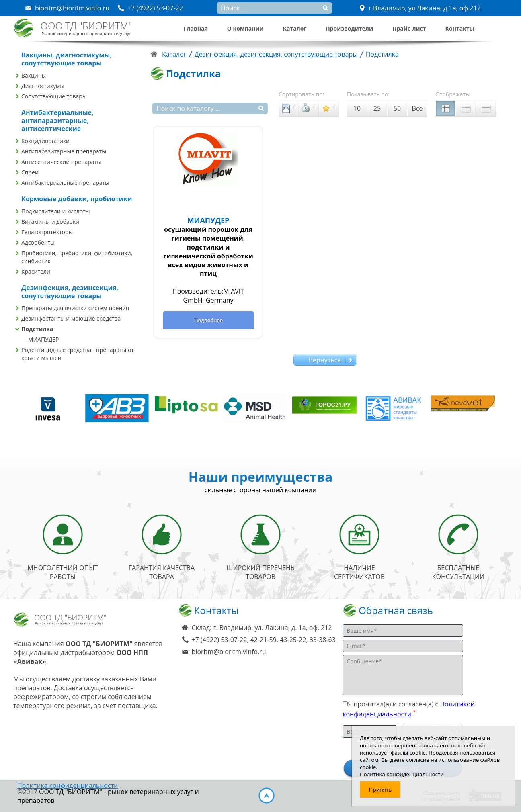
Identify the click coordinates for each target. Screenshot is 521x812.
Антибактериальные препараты (65, 183)
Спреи (30, 172)
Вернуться (325, 360)
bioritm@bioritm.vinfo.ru (229, 652)
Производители (349, 28)
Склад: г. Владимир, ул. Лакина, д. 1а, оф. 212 (262, 628)
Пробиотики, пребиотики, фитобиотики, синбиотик (77, 257)
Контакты (460, 28)
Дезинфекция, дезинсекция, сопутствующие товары (276, 54)
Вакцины (34, 75)
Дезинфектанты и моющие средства (71, 318)
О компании (245, 28)
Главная (196, 28)
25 (377, 108)
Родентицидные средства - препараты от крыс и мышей (78, 354)
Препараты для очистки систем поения (75, 308)
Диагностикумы (43, 86)
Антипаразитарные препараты (64, 151)
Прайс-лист (409, 28)
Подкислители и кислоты (56, 211)
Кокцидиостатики (45, 141)
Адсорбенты (38, 242)
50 (397, 108)
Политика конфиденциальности (68, 785)
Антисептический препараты (61, 162)
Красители (36, 271)
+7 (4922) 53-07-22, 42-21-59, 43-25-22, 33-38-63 (264, 640)
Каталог (295, 28)
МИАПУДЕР (44, 339)
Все (417, 108)
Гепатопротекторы (47, 232)
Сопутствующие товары (54, 96)
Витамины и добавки (50, 222)
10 (357, 108)
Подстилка (37, 329)
